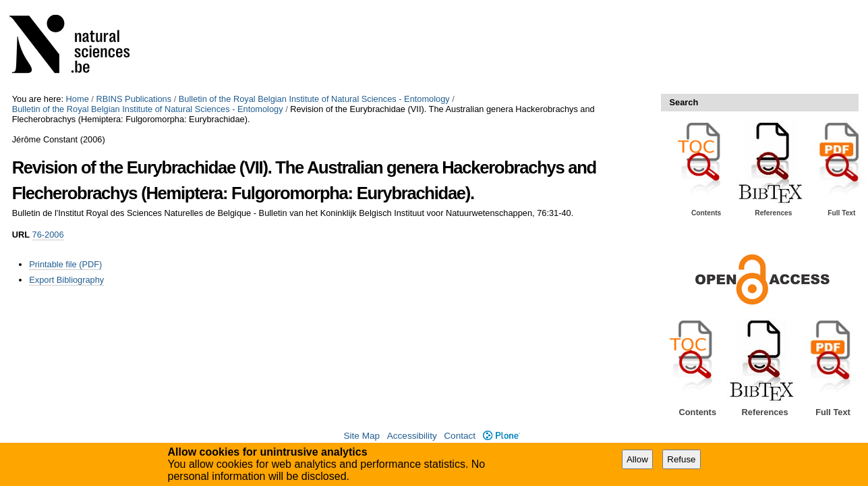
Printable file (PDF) (65, 264)
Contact (460, 436)
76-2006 (48, 235)
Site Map (361, 436)
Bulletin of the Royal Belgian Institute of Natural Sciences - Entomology (314, 99)
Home (78, 99)
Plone (501, 436)
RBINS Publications (134, 99)
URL (21, 235)
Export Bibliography (66, 280)
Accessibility (412, 436)
